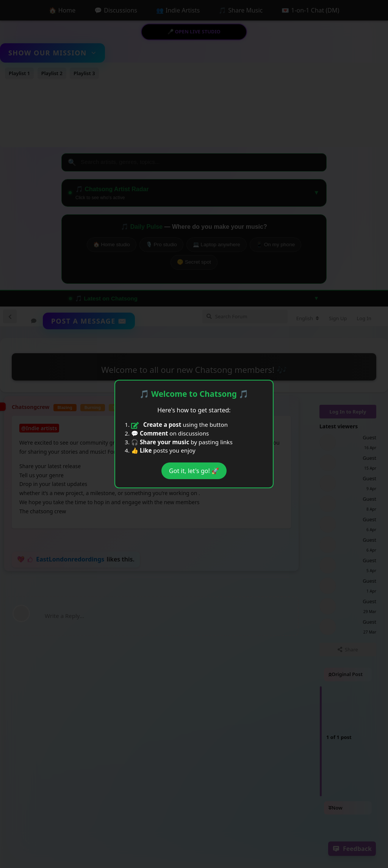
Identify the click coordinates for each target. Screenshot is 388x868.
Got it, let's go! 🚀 (194, 471)
